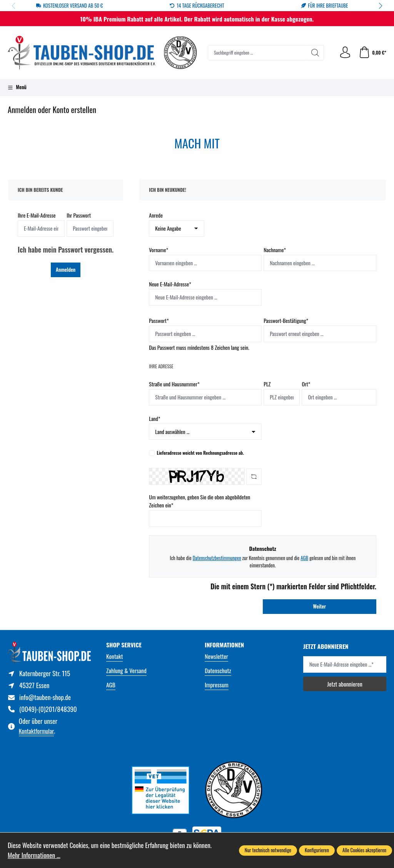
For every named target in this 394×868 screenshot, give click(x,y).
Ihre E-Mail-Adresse (37, 215)
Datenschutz (218, 670)
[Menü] (17, 88)
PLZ (267, 384)
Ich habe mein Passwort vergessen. (66, 249)
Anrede (156, 215)
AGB (304, 558)
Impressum (217, 684)
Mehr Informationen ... (34, 855)
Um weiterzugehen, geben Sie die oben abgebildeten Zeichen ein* (200, 501)
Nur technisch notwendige (268, 850)
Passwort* (159, 320)
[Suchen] (315, 53)
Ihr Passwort (79, 215)
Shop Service (124, 645)
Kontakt (114, 656)
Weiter (320, 606)
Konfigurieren (317, 850)
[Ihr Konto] (345, 53)
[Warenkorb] (372, 53)
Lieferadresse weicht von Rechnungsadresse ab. (200, 453)
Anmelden (66, 269)
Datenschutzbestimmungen (217, 558)
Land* (154, 418)
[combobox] (257, 53)
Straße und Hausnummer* (174, 384)
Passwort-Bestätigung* (286, 320)
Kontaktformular (36, 731)
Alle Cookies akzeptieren (364, 850)
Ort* (306, 384)
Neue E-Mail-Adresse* (170, 284)
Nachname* (275, 250)
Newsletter (216, 656)
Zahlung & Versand (126, 670)
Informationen (224, 645)
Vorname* (159, 250)
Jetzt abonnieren (345, 684)
